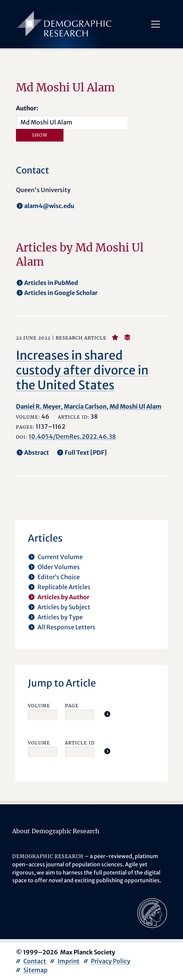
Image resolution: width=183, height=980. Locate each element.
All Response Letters (66, 627)
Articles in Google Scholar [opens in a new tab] (61, 293)
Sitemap (35, 970)
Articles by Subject (64, 607)
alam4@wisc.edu (49, 206)
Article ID (80, 743)
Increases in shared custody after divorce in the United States (82, 370)
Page (72, 706)
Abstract (37, 452)
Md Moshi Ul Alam (135, 406)
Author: (27, 108)
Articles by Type (60, 617)
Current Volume (60, 557)
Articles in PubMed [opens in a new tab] (51, 283)
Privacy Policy (111, 961)
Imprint (68, 961)
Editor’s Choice (59, 577)
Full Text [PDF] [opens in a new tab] (86, 452)
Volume (39, 706)
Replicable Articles (64, 587)
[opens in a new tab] (152, 912)
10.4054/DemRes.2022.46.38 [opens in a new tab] (72, 437)
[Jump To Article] (107, 714)
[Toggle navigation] (156, 24)
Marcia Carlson (85, 406)
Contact (35, 961)
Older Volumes (59, 567)
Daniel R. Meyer (38, 406)
